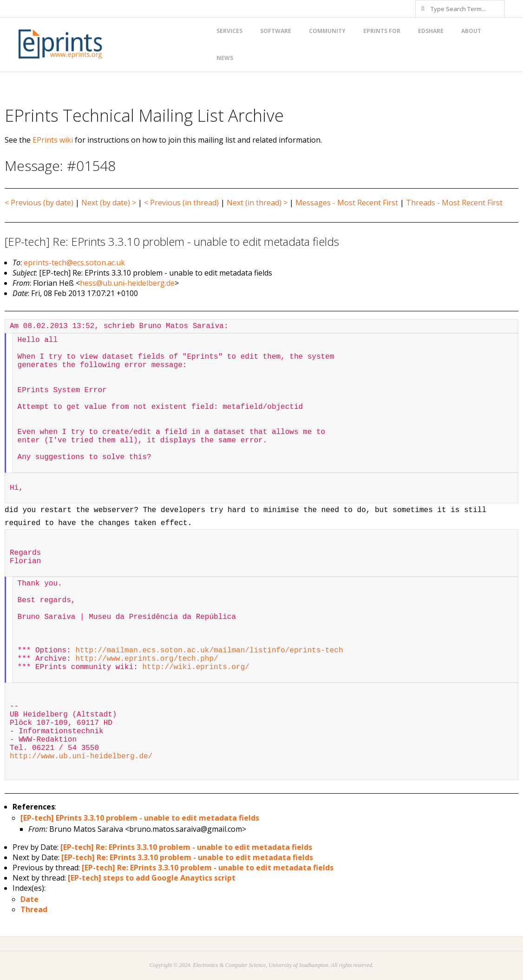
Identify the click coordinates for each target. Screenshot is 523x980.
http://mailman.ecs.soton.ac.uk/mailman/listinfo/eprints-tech (209, 651)
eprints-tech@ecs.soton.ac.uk (74, 263)
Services (229, 31)
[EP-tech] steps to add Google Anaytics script (152, 878)
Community (327, 31)
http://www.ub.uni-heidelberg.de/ (81, 756)
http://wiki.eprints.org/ (196, 667)
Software (276, 31)
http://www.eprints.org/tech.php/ (147, 659)
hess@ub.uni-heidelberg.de (127, 283)
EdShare (431, 31)
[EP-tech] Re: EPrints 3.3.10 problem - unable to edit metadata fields (186, 847)
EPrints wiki (53, 140)
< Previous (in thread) (181, 203)
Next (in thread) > (257, 203)
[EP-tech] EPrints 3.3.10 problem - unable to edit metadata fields (140, 818)
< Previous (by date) (39, 203)
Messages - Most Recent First (347, 203)
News (225, 58)
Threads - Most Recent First (454, 203)
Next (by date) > (109, 203)
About (471, 31)
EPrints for (382, 31)
